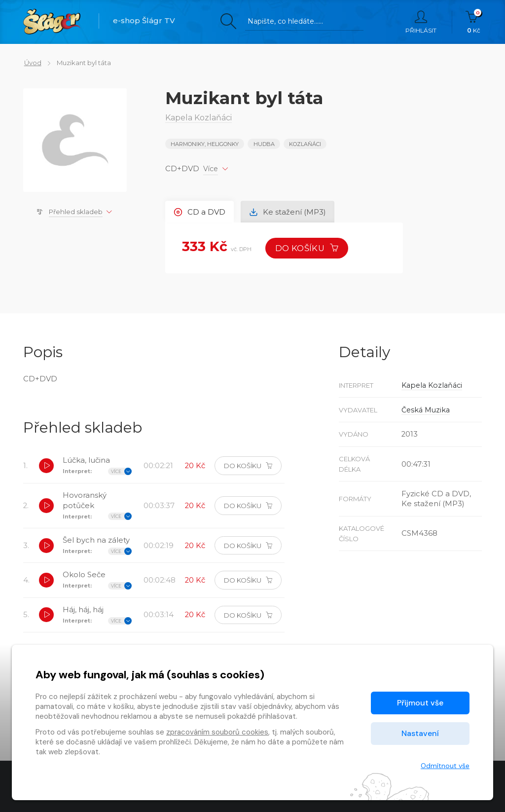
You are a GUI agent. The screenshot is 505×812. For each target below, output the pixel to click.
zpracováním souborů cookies (217, 732)
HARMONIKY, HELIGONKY (205, 144)
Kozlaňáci (305, 144)
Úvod (32, 63)
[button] (46, 466)
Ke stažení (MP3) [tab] (289, 211)
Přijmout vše (420, 703)
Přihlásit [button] (421, 22)
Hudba (264, 144)
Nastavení (420, 733)
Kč (474, 22)
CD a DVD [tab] (200, 211)
